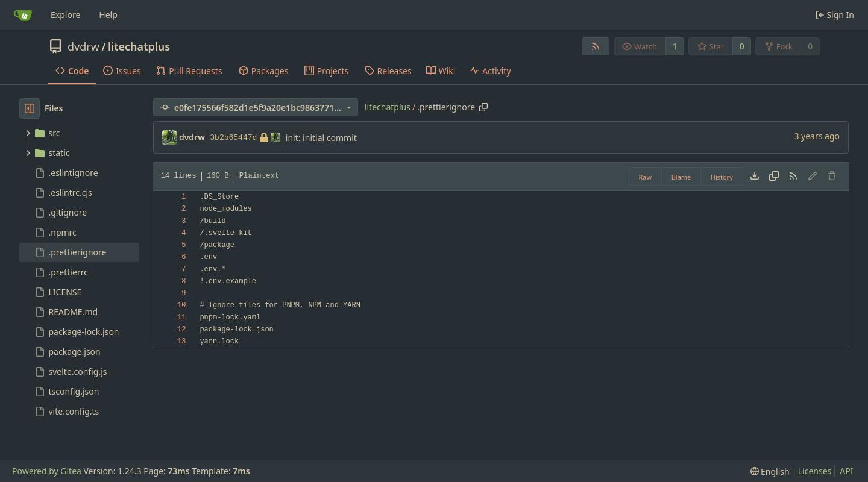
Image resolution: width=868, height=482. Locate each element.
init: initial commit (321, 138)
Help (108, 15)
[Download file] (755, 177)
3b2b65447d (245, 137)
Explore (65, 15)
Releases (388, 71)
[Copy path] (483, 107)
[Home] (23, 15)
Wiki (441, 71)
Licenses (815, 471)
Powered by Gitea (47, 471)
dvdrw (83, 46)
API (846, 471)
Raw (646, 177)
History (722, 177)
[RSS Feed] (596, 46)
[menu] (770, 471)
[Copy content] (774, 177)
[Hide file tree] (30, 108)
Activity (490, 71)
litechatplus (139, 46)
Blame (681, 177)
